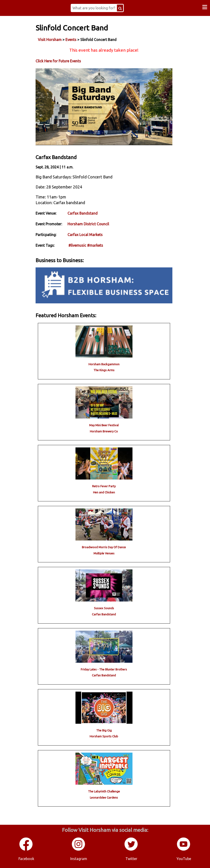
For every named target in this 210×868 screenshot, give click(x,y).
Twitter (131, 859)
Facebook (26, 859)
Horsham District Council (88, 224)
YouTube (184, 859)
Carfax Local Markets (85, 235)
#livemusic (77, 245)
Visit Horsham (50, 40)
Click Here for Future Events (58, 61)
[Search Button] (120, 8)
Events (71, 40)
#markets (95, 245)
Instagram (79, 859)
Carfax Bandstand (83, 213)
